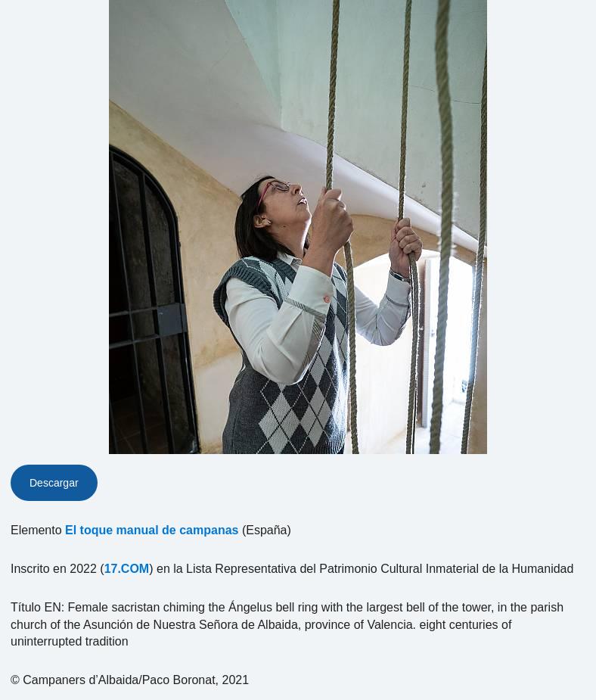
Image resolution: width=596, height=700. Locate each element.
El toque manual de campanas (152, 530)
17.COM (127, 569)
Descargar (54, 483)
